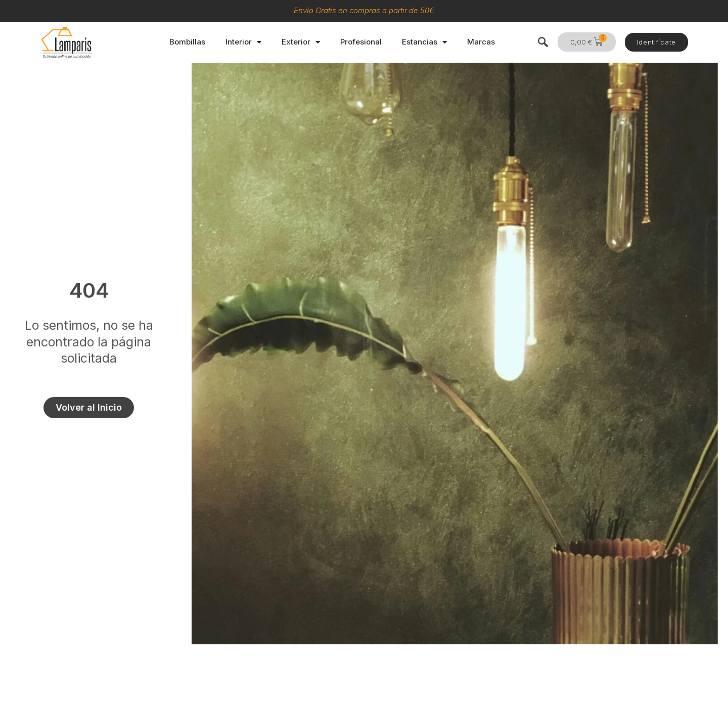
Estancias (424, 42)
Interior (243, 42)
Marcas (481, 42)
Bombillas (187, 42)
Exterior (301, 42)
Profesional (361, 42)
